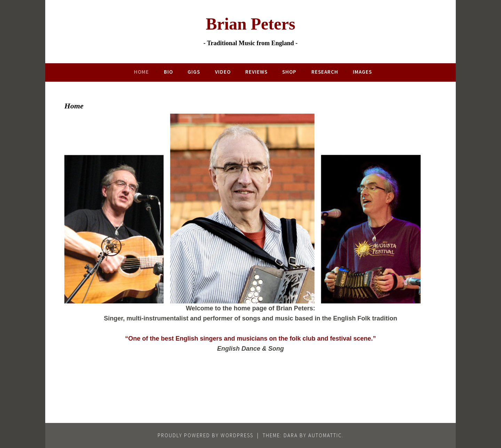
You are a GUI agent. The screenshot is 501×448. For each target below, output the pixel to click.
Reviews (256, 72)
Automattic (325, 435)
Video (223, 72)
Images (362, 72)
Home (141, 72)
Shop (289, 72)
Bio (168, 72)
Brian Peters (250, 24)
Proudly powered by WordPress (205, 435)
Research (325, 72)
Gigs (194, 72)
